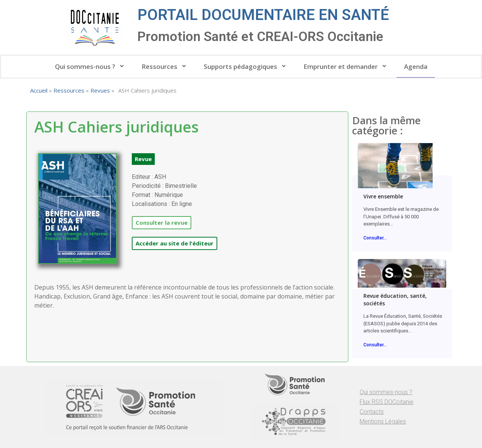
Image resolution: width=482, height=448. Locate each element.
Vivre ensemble (383, 196)
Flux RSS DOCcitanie (387, 402)
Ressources (165, 66)
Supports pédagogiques (246, 66)
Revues (100, 90)
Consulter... (375, 238)
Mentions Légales (383, 421)
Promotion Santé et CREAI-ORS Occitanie (260, 37)
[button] (143, 159)
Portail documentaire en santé (263, 15)
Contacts (372, 412)
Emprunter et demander (346, 66)
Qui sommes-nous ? (91, 66)
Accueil (39, 90)
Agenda (416, 66)
